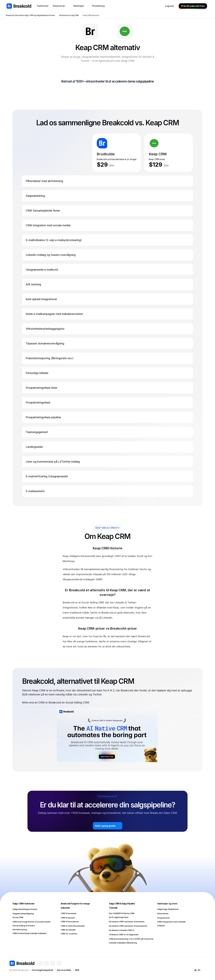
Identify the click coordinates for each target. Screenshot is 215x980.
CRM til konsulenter (70, 922)
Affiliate (161, 926)
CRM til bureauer (69, 913)
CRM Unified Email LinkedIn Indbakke (29, 933)
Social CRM (18, 917)
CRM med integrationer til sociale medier (32, 922)
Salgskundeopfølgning (23, 913)
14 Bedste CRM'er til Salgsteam (124, 935)
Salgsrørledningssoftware (25, 909)
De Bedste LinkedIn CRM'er (122, 930)
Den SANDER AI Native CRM (122, 913)
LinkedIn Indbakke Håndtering (123, 943)
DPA (77, 970)
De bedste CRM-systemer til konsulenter (128, 926)
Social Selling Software (24, 926)
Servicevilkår (64, 970)
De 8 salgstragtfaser (119, 917)
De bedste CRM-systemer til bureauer (127, 922)
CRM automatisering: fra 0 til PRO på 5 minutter (131, 939)
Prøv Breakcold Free (193, 6)
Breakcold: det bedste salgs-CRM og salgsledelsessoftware (30, 15)
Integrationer (163, 918)
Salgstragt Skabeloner (168, 909)
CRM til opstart (68, 918)
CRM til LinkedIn (68, 930)
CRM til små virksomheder (73, 926)
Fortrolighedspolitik (43, 970)
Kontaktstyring (20, 929)
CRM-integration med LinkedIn (171, 922)
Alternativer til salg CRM (69, 15)
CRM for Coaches (69, 934)
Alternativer (163, 913)
